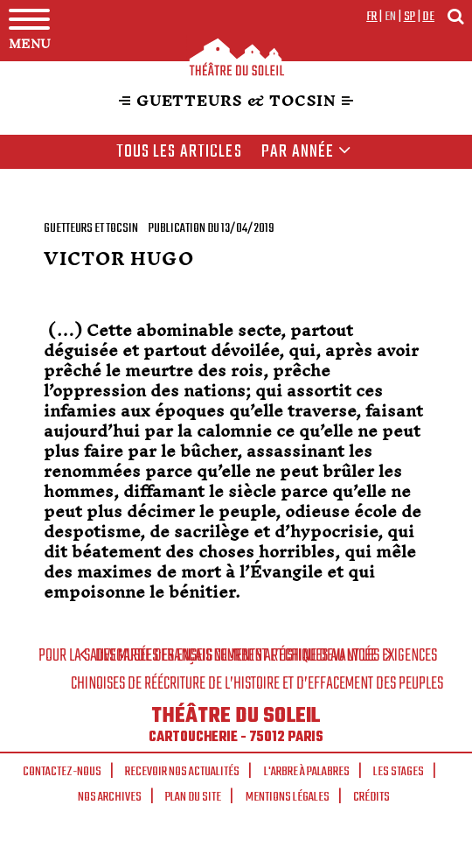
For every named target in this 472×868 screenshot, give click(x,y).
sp (410, 17)
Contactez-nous (62, 772)
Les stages (399, 772)
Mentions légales (288, 797)
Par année (306, 152)
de (428, 17)
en (391, 17)
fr (372, 17)
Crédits (371, 797)
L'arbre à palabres (307, 772)
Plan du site (193, 797)
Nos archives (110, 797)
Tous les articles (179, 152)
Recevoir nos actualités (182, 772)
